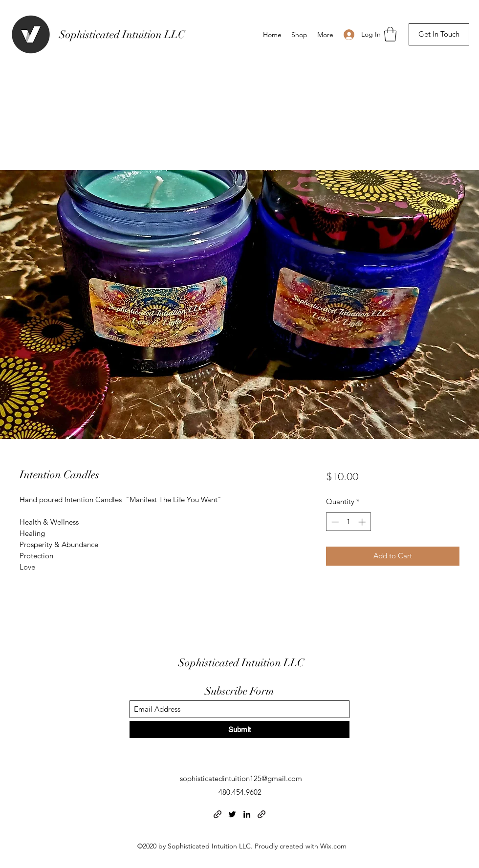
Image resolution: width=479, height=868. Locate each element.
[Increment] (363, 522)
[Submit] (239, 730)
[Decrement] (334, 522)
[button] (390, 34)
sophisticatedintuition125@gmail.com (241, 778)
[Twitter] (232, 814)
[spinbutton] (348, 522)
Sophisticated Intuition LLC (122, 34)
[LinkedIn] (247, 814)
